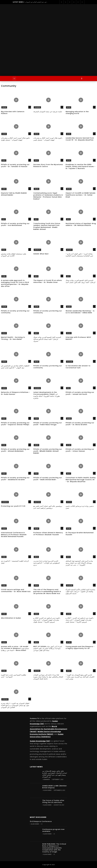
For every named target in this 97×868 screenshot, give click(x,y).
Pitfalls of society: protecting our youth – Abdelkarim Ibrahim (15, 479)
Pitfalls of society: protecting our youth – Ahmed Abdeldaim (15, 450)
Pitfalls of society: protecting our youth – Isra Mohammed (15, 224)
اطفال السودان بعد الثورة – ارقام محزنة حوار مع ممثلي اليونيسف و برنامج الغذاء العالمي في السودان (15, 705)
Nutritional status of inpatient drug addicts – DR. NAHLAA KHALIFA (81, 224)
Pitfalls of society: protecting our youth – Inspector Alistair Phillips (15, 424)
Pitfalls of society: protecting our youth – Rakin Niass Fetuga (48, 424)
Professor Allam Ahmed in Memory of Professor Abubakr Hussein (48, 534)
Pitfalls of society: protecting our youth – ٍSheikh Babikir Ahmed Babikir (48, 451)
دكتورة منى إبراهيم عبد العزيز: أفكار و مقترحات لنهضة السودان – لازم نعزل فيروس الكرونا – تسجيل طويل (47, 620)
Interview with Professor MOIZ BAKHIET (78, 338)
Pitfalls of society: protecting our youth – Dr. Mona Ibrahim (80, 424)
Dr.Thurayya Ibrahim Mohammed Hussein (80, 534)
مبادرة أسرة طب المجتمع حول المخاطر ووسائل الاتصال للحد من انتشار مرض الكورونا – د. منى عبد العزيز (79, 563)
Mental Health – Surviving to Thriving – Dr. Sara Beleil (13, 338)
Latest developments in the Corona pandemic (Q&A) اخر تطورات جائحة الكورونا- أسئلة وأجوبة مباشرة (47, 395)
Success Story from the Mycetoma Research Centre (48, 165)
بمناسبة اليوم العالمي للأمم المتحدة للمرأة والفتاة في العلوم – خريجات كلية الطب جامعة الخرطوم (81, 591)
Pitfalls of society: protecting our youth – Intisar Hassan (80, 450)
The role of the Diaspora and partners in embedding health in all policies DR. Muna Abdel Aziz (47, 591)
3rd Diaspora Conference (41, 821)
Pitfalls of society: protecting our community (15, 312)
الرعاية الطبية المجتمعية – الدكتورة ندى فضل (15, 562)
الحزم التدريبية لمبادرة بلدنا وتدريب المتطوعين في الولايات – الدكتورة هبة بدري (47, 563)
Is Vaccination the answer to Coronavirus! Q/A (78, 367)
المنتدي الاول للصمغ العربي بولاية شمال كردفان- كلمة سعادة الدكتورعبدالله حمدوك (47, 339)
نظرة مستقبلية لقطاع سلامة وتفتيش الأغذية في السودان (14, 255)
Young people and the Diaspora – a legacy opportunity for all (80, 647)
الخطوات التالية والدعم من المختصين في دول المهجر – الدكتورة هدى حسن (15, 367)
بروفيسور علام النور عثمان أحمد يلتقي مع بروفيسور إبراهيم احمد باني (48, 507)
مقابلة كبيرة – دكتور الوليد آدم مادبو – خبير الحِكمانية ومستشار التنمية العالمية (79, 255)
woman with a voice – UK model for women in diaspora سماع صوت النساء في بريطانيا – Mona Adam (15, 648)
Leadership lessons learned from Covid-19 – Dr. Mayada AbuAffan (80, 139)
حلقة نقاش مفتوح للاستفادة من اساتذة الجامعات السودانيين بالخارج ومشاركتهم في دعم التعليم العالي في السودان (37, 2)
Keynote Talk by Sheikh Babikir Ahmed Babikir (14, 194)
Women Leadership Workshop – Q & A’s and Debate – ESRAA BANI (80, 312)
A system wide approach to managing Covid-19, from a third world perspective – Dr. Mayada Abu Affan (15, 283)
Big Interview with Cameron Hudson (13, 113)
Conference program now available (53, 830)
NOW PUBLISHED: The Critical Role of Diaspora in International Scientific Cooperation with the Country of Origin (54, 848)
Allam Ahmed (47, 790)
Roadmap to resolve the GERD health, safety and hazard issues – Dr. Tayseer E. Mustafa (81, 166)
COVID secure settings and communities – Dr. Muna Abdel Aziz (16, 591)
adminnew (47, 779)
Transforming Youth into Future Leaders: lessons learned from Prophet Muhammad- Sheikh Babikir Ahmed (47, 226)
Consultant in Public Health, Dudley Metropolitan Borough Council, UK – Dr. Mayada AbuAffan (81, 480)
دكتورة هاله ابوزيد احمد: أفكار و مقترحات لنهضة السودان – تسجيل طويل (16, 139)
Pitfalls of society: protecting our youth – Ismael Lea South (80, 393)
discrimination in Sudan (11, 618)
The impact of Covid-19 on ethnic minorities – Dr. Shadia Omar (48, 281)
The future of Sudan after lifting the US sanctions (53, 801)
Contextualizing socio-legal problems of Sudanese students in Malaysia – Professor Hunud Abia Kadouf (48, 196)
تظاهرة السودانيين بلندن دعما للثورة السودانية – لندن (14, 676)
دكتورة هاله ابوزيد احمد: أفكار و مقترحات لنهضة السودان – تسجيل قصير (48, 139)
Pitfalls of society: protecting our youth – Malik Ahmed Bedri (48, 479)
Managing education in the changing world (77, 113)
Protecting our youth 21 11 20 (13, 506)
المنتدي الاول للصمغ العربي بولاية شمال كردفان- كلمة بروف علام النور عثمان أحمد (81, 281)
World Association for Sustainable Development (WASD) (49, 729)
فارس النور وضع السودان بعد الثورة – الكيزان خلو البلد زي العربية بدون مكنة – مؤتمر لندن (80, 677)
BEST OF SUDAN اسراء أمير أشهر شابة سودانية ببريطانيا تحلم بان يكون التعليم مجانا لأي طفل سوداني (48, 648)
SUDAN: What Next (41, 254)
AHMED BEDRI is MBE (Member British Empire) (55, 787)
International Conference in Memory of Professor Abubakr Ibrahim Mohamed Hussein (14, 535)
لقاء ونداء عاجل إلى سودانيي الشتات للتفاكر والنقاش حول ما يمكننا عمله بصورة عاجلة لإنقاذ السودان (48, 677)
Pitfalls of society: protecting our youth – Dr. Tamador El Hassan (15, 165)
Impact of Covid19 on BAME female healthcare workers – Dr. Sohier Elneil (81, 195)
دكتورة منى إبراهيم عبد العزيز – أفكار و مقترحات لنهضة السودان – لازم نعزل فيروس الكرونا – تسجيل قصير (80, 620)
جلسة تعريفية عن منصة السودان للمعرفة (48, 112)
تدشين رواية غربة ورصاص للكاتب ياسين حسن (80, 507)
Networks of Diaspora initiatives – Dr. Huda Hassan (16, 393)
